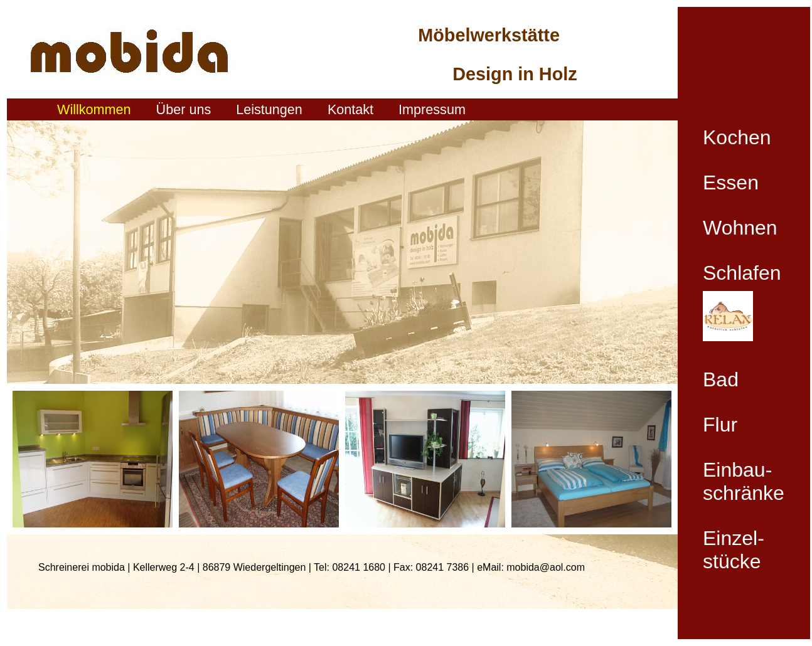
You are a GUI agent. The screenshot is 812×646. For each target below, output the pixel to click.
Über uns (184, 109)
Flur (720, 425)
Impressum (432, 109)
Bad (721, 379)
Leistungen (269, 109)
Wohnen (740, 228)
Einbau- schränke (744, 481)
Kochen (737, 137)
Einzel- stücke (734, 550)
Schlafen (742, 273)
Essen (731, 183)
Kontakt (350, 109)
